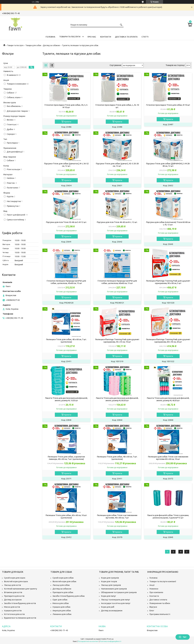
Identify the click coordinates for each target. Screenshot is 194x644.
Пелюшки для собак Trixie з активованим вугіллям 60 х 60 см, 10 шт (168, 458)
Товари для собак (33, 45)
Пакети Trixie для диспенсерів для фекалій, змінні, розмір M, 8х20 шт (117, 399)
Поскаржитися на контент (88, 641)
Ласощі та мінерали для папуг (116, 600)
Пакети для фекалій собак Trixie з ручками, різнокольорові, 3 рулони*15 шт (168, 516)
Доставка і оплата (158, 600)
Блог (152, 611)
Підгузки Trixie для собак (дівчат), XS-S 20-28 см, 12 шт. (117, 165)
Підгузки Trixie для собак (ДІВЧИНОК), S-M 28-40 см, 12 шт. (168, 165)
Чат (183, 637)
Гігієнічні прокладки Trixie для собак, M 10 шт (168, 105)
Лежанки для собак (62, 614)
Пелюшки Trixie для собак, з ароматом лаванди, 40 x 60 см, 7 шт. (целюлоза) (66, 458)
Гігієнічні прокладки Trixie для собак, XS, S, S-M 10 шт (66, 106)
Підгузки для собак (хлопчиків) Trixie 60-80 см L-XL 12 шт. (168, 223)
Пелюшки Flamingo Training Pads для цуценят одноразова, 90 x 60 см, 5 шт (168, 282)
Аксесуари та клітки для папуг (116, 603)
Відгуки (153, 607)
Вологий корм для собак (64, 581)
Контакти (106, 37)
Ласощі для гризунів (111, 585)
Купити (68, 122)
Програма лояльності (160, 614)
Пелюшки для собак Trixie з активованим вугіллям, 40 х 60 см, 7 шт (117, 516)
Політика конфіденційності (111, 641)
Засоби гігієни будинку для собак (69, 596)
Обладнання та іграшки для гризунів (119, 592)
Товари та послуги (70, 37)
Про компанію (156, 592)
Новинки (154, 589)
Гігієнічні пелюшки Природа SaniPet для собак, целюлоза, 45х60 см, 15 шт (66, 282)
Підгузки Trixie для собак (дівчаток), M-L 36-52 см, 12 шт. (66, 165)
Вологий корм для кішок (16, 581)
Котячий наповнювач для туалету (20, 589)
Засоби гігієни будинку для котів (20, 603)
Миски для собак (61, 603)
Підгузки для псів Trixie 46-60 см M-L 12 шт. (117, 222)
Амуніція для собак (62, 611)
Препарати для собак (63, 592)
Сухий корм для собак (63, 578)
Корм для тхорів (109, 581)
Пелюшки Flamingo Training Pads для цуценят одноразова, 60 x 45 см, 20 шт (168, 341)
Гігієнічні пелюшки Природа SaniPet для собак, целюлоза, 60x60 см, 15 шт (117, 282)
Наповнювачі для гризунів (114, 589)
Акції (152, 585)
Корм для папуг (109, 596)
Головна (50, 37)
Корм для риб (108, 607)
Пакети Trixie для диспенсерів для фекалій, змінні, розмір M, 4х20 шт (168, 399)
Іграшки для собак (62, 607)
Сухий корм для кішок (15, 578)
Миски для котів (12, 607)
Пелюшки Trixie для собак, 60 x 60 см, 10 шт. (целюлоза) (66, 516)
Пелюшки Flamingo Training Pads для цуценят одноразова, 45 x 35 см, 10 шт (117, 341)
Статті (145, 37)
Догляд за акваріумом (112, 611)
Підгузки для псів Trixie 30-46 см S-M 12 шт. (66, 222)
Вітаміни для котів (13, 592)
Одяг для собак (60, 600)
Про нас (92, 37)
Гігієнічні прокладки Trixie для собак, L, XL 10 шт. (117, 106)
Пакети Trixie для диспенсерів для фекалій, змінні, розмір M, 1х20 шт (66, 399)
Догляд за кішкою (13, 600)
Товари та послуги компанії (163, 581)
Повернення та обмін (160, 603)
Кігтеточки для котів (14, 614)
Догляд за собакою (51, 45)
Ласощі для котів (12, 585)
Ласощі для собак (61, 585)
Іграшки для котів (13, 611)
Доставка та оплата (126, 37)
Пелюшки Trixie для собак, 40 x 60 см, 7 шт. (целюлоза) (66, 341)
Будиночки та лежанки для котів (20, 618)
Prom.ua (110, 639)
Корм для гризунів (110, 578)
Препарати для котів (14, 596)
